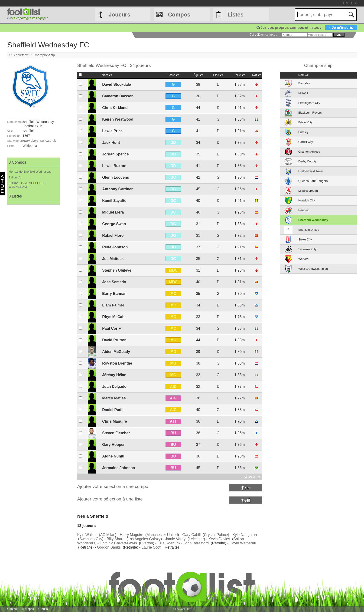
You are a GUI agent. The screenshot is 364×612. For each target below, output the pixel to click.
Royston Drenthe (117, 363)
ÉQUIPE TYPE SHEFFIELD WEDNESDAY (27, 185)
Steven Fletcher (116, 433)
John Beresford (196, 543)
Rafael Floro (113, 235)
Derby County (307, 161)
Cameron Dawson (118, 96)
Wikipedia (30, 146)
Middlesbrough (308, 191)
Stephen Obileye (117, 270)
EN (346, 3)
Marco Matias (114, 398)
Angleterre (21, 55)
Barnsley (304, 83)
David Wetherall (243, 543)
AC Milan (108, 535)
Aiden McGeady (116, 352)
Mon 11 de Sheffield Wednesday (30, 172)
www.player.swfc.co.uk (39, 141)
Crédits (43, 609)
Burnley (303, 132)
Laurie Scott (151, 547)
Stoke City (305, 239)
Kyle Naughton (245, 535)
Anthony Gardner (117, 189)
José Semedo (114, 282)
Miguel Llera (113, 212)
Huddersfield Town (310, 171)
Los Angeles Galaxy (144, 539)
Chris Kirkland (115, 108)
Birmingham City (309, 103)
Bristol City (305, 122)
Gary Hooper (113, 445)
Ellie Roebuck (169, 543)
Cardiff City (306, 142)
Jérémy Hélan (114, 375)
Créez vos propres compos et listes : (306, 28)
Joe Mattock (113, 259)
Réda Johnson (115, 247)
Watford (303, 259)
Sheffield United (309, 230)
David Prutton (114, 340)
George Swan (114, 224)
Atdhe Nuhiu (113, 456)
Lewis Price (112, 131)
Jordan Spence (115, 154)
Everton (147, 543)
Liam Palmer (113, 305)
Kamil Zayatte (114, 201)
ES (353, 3)
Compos (179, 15)
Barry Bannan (114, 294)
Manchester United (162, 535)
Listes (236, 15)
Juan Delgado (114, 387)
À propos (28, 609)
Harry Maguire (132, 535)
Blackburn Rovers (310, 113)
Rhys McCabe (114, 317)
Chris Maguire (115, 421)
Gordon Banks (109, 547)
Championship (44, 55)
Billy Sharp (116, 539)
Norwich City (307, 200)
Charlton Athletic (309, 152)
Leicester (196, 539)
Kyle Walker (87, 535)
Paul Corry (112, 328)
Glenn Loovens (116, 177)
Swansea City (91, 539)
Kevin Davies (219, 539)
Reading (304, 210)
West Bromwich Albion (313, 269)
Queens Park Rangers (313, 181)
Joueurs (119, 15)
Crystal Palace (216, 535)
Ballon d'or (16, 177)
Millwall (303, 93)
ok (339, 35)
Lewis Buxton (114, 166)
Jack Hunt (111, 143)
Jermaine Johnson (119, 468)
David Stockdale (117, 84)
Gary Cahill (191, 535)
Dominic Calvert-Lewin (118, 543)
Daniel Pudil (113, 410)
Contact (12, 609)
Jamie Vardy (175, 539)
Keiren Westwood (118, 119)
